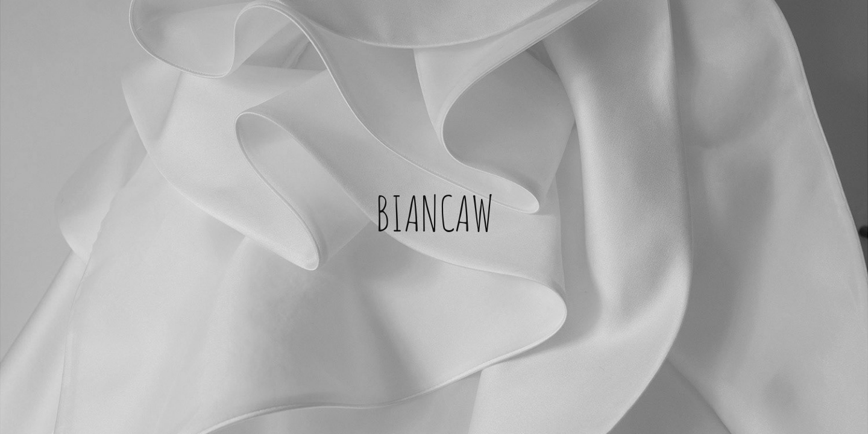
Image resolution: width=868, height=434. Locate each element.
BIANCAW (434, 211)
